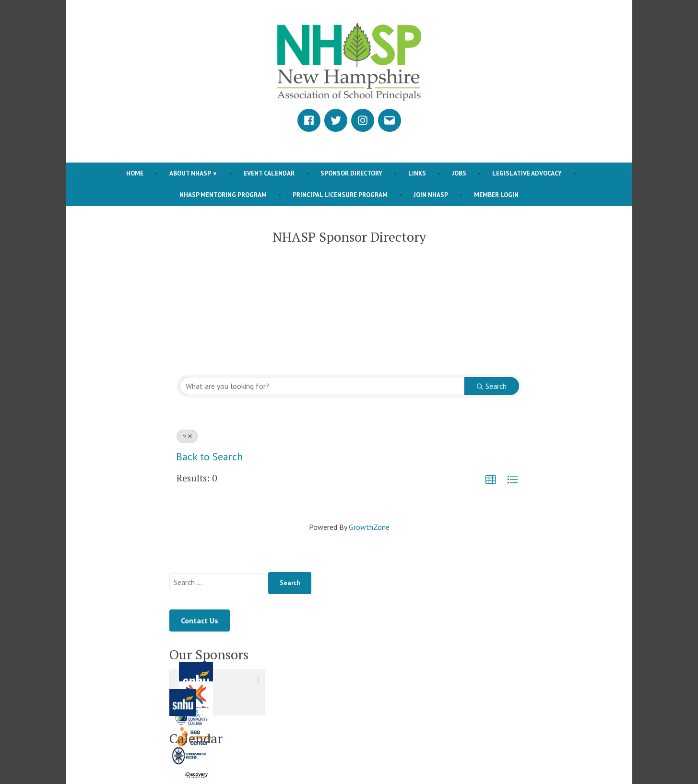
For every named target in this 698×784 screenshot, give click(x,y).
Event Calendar (269, 173)
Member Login (496, 195)
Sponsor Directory (351, 173)
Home (135, 173)
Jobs (459, 173)
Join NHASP (431, 195)
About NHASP (190, 173)
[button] (491, 480)
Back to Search (209, 456)
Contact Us (200, 620)
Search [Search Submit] (492, 386)
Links (417, 173)
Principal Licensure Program (340, 195)
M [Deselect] (187, 436)
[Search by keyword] (322, 386)
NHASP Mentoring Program (223, 195)
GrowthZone (369, 527)
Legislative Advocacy (527, 173)
